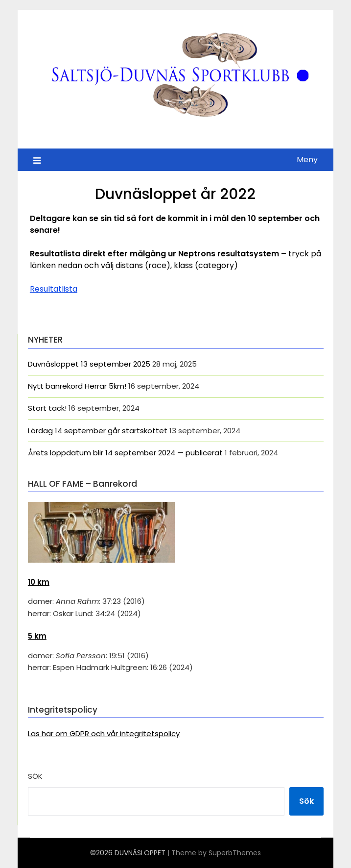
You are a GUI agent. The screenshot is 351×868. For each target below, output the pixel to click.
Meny (307, 160)
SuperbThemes (235, 853)
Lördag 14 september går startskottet (98, 431)
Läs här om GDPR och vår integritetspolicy (104, 733)
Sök (35, 776)
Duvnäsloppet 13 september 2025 (89, 364)
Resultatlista (54, 289)
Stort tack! (47, 408)
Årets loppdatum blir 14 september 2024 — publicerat (125, 453)
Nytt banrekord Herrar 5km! (77, 386)
